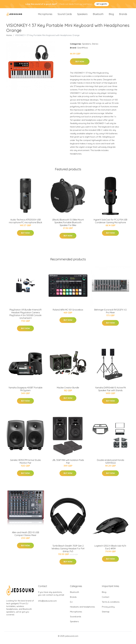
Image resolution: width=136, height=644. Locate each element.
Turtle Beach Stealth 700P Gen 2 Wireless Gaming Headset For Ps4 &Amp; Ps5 (68, 552)
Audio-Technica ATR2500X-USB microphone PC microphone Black (25, 224)
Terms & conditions (111, 605)
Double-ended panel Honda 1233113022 (110, 465)
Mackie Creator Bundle (68, 391)
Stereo (95, 47)
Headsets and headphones (82, 610)
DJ (71, 605)
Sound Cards (65, 16)
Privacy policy (108, 610)
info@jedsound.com (47, 604)
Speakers (82, 16)
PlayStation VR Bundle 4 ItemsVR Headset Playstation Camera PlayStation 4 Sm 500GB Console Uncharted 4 (25, 317)
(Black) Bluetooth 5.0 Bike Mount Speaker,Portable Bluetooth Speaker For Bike (68, 226)
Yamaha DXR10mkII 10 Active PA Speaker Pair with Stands (110, 392)
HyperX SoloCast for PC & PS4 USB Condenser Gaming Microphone (110, 224)
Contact (106, 600)
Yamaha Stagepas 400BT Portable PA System (25, 392)
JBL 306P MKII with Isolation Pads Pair (68, 465)
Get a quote (102, 4)
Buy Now (80, 65)
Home (9, 39)
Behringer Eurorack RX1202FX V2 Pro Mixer (110, 314)
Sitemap (106, 615)
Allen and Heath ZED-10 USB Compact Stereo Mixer (25, 537)
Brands (123, 16)
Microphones (45, 16)
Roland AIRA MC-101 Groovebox (68, 313)
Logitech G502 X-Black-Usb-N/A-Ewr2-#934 (110, 550)
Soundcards (76, 620)
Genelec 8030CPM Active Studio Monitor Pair (25, 465)
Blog (111, 16)
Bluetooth (98, 16)
